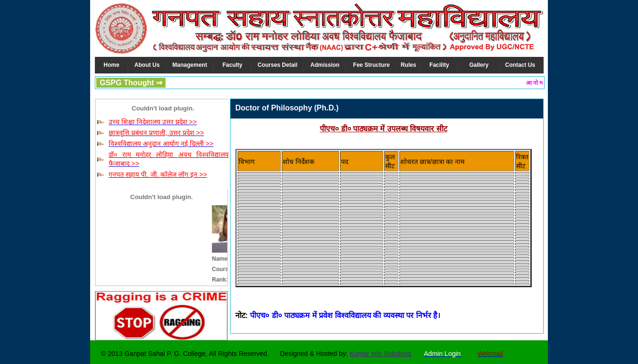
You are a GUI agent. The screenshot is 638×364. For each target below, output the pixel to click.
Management (190, 65)
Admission (325, 65)
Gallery (479, 65)
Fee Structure (371, 65)
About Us (147, 65)
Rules (409, 65)
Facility (439, 65)
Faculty (232, 65)
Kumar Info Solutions (380, 354)
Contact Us (520, 65)
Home (111, 65)
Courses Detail (277, 65)
